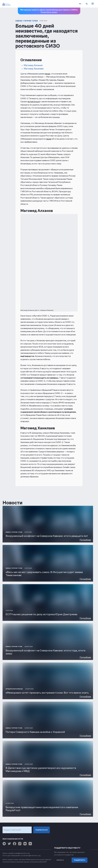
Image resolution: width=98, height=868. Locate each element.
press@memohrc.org (22, 853)
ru (80, 4)
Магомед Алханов (33, 65)
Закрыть (60, 860)
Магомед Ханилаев (34, 69)
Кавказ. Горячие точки (27, 21)
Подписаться (41, 830)
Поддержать (79, 860)
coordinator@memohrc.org (30, 855)
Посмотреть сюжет (49, 12)
